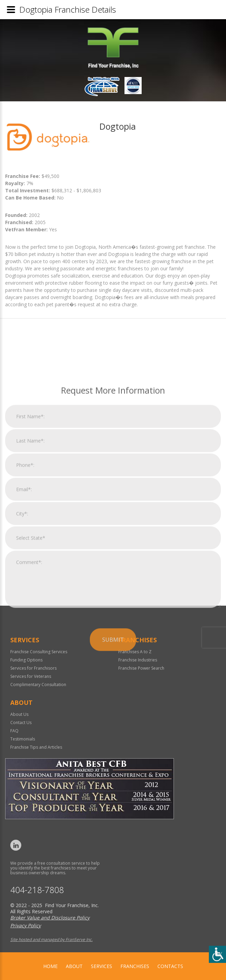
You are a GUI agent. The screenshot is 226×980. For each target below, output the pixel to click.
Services (102, 966)
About (74, 966)
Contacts (170, 966)
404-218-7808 (37, 890)
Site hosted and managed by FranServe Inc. (51, 939)
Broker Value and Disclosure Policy (50, 918)
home (50, 966)
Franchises (135, 966)
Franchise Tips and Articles (36, 747)
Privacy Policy (26, 925)
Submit (113, 731)
